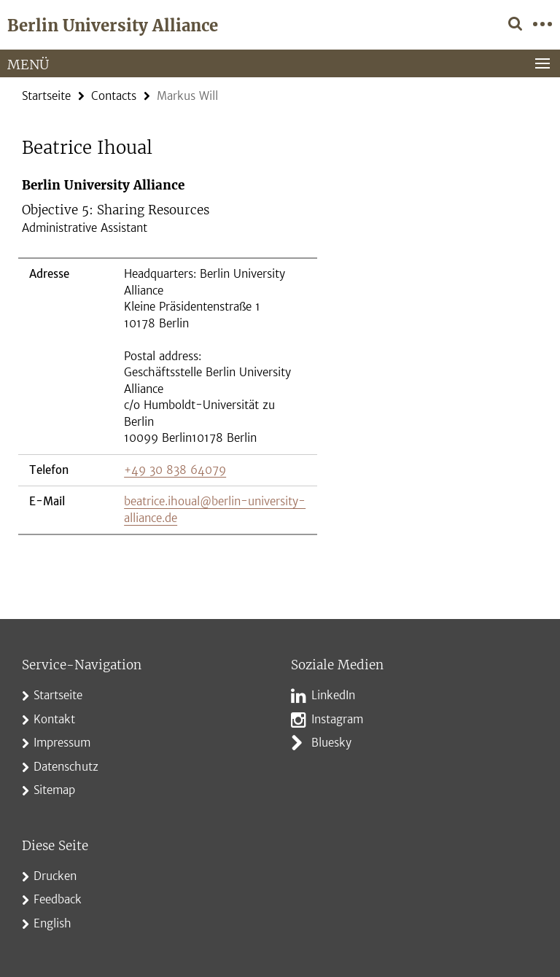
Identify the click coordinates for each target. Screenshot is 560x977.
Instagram (337, 719)
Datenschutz (66, 767)
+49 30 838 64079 (175, 470)
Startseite (46, 96)
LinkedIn (333, 695)
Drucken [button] (55, 876)
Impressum (62, 743)
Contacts (114, 96)
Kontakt (54, 719)
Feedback (58, 899)
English (52, 923)
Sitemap (54, 790)
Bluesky (331, 743)
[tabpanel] (168, 356)
